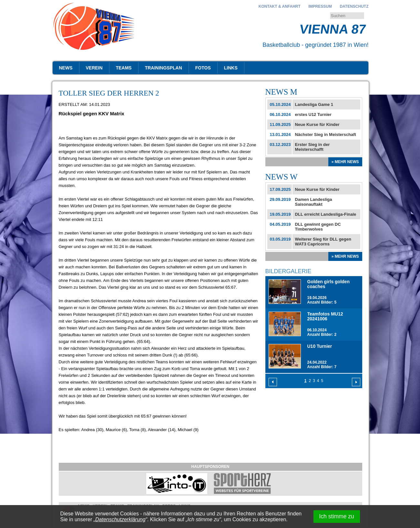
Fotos (203, 68)
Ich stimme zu (337, 516)
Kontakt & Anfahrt (280, 6)
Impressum (320, 6)
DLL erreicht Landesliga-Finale (326, 214)
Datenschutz (354, 6)
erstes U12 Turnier (313, 114)
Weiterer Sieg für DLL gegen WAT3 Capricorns (323, 242)
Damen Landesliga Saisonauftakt (314, 202)
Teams (124, 68)
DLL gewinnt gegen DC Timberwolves (318, 227)
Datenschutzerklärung (120, 519)
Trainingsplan (164, 68)
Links (231, 68)
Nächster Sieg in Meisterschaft (326, 135)
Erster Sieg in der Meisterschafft (312, 147)
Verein (94, 68)
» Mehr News (345, 162)
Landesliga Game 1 (314, 104)
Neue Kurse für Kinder (317, 124)
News (66, 68)
